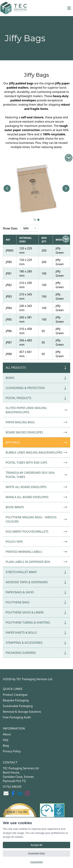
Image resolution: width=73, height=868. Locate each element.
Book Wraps (36, 507)
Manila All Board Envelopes (36, 497)
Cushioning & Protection (36, 388)
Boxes (36, 378)
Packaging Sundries (36, 653)
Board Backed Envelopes (36, 432)
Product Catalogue (15, 695)
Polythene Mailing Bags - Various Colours (36, 519)
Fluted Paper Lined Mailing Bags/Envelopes (36, 410)
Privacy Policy (12, 751)
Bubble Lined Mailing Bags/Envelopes (36, 452)
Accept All (36, 845)
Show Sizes (10, 228)
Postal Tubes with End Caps (36, 463)
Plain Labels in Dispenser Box (36, 562)
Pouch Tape (36, 542)
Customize (36, 862)
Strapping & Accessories (36, 643)
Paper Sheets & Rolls (36, 633)
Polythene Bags (36, 602)
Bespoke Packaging (16, 700)
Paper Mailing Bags (36, 422)
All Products (36, 368)
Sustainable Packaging (18, 706)
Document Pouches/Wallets (36, 532)
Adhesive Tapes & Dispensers (36, 582)
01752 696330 (12, 787)
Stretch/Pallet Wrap (36, 572)
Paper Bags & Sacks (36, 592)
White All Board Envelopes (36, 487)
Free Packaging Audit (17, 717)
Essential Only (37, 853)
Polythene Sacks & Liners (36, 612)
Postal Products (36, 398)
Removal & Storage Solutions (22, 712)
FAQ (5, 740)
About (7, 734)
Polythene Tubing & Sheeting (36, 622)
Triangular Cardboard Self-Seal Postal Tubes (36, 475)
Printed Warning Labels (36, 552)
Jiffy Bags (36, 442)
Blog (6, 746)
